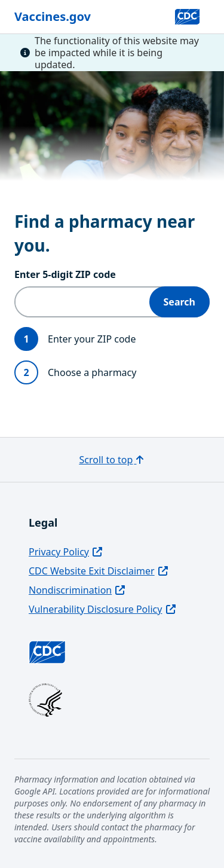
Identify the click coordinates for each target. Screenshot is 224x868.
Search (179, 302)
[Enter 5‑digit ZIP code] (82, 302)
